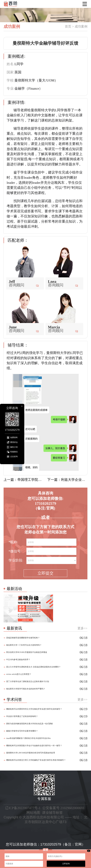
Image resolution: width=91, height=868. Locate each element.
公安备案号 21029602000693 (63, 808)
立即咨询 (66, 864)
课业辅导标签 (52, 813)
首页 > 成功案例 (76, 26)
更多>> (82, 628)
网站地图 (33, 813)
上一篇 (24, 480)
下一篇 (67, 480)
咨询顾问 (16, 285)
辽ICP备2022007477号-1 (23, 808)
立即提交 (45, 573)
